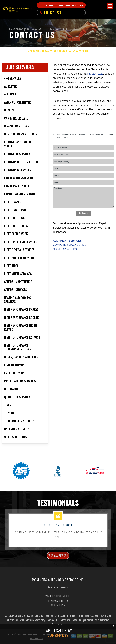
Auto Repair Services (58, 600)
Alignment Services (67, 241)
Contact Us (81, 52)
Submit (83, 213)
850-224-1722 (53, 12)
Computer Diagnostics (70, 245)
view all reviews (58, 569)
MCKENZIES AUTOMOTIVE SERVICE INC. (50, 52)
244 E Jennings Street (36, 29)
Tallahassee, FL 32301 (58, 29)
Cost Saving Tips (65, 249)
